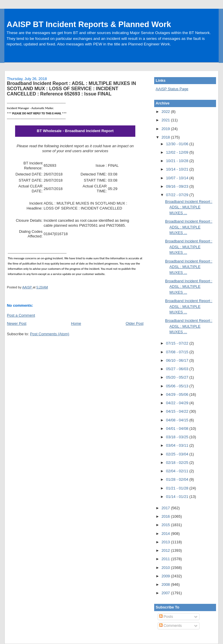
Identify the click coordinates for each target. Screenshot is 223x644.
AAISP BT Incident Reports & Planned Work (89, 24)
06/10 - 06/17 (178, 360)
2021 (166, 120)
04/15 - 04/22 (178, 411)
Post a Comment (21, 315)
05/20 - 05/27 (178, 377)
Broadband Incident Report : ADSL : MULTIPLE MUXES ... (189, 207)
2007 (166, 593)
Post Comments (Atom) (50, 334)
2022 (166, 112)
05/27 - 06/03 (178, 369)
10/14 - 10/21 (178, 169)
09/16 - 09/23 (178, 186)
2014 (166, 534)
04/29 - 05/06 (178, 394)
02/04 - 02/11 (178, 471)
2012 (166, 550)
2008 (166, 584)
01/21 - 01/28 (178, 488)
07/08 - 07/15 (178, 352)
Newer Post (17, 323)
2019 (166, 129)
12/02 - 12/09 (178, 152)
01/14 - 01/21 (178, 497)
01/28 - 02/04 (178, 479)
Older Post (135, 323)
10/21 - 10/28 (178, 161)
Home (76, 323)
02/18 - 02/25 (178, 463)
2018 (166, 137)
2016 (166, 516)
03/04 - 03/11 (178, 445)
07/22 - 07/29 (178, 195)
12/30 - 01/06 (178, 144)
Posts (166, 616)
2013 (166, 542)
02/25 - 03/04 (178, 454)
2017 (166, 508)
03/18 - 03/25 (178, 437)
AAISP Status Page (172, 89)
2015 (166, 525)
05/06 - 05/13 (178, 386)
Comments (170, 626)
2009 (166, 576)
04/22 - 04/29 (178, 403)
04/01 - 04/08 (178, 429)
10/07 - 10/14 (178, 178)
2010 (166, 568)
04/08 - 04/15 (178, 420)
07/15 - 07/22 (178, 343)
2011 (166, 559)
